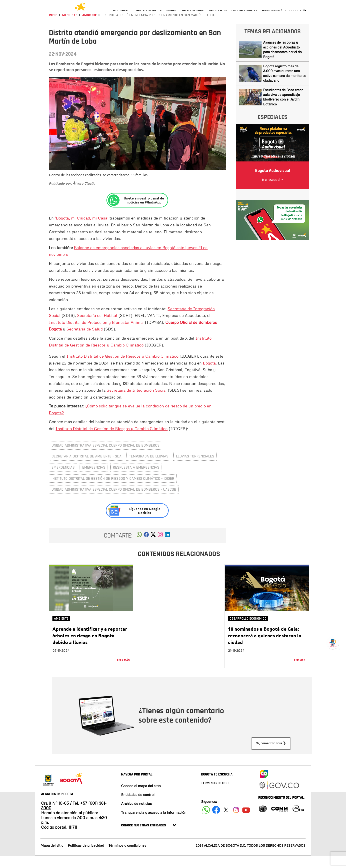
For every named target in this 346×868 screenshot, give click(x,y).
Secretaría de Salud (85, 341)
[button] (139, 548)
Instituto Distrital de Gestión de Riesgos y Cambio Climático (122, 368)
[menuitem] (121, 15)
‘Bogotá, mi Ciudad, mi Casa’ (82, 230)
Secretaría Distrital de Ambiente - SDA (87, 468)
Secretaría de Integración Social (137, 402)
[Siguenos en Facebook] (206, 822)
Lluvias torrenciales (195, 468)
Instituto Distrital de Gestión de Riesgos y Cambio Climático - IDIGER (113, 490)
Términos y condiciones (127, 857)
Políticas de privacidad (86, 857)
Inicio (53, 27)
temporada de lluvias (149, 468)
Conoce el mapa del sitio (141, 798)
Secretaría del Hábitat (97, 327)
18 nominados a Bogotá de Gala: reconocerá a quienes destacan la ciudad (265, 647)
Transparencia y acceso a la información (154, 824)
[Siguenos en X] (226, 822)
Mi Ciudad (70, 27)
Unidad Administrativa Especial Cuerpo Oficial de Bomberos (106, 457)
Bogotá (209, 375)
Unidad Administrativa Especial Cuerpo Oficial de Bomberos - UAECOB (114, 501)
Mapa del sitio (52, 857)
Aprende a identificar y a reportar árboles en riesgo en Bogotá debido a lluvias (90, 647)
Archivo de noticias (136, 816)
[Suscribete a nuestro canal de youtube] (246, 822)
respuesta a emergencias (136, 479)
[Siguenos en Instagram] (236, 822)
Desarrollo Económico (248, 631)
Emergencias (94, 479)
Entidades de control (138, 807)
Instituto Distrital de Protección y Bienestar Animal (96, 334)
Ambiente (90, 27)
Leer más (123, 672)
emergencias (63, 479)
